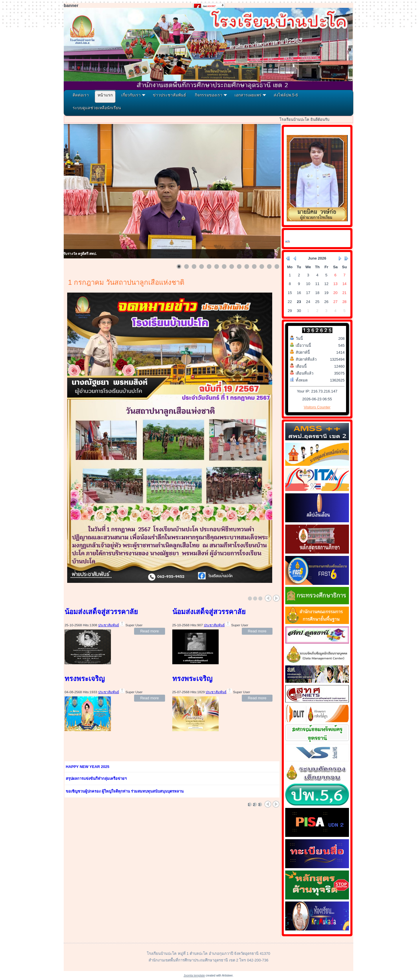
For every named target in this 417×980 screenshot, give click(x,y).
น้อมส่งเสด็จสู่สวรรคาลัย (101, 612)
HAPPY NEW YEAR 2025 (88, 767)
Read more (149, 631)
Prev (268, 598)
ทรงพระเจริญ (85, 679)
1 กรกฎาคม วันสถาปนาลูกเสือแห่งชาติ (126, 282)
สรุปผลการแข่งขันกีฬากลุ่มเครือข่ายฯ (96, 779)
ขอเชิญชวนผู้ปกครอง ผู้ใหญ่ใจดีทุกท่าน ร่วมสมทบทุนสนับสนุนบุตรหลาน (125, 791)
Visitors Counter (317, 407)
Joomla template (194, 976)
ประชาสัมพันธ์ (109, 625)
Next (276, 598)
